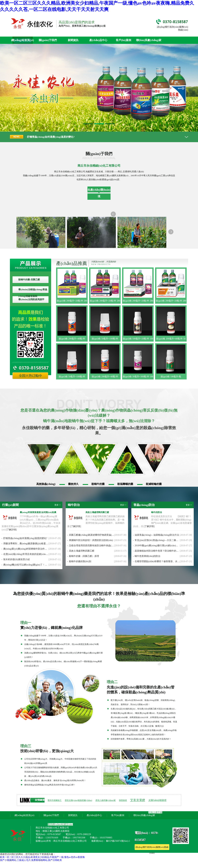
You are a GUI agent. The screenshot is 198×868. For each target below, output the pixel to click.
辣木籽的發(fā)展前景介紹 (16, 559)
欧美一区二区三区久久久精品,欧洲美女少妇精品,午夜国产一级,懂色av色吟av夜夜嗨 (42, 857)
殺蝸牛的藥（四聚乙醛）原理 (84, 556)
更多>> (58, 505)
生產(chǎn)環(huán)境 (99, 193)
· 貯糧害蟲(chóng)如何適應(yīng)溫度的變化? (50, 137)
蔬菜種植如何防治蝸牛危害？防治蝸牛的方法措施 (160, 551)
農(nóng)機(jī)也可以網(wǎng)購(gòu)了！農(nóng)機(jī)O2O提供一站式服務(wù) (43, 565)
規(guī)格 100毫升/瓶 (171, 377)
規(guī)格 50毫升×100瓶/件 (105, 339)
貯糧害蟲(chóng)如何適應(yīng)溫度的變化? (25, 538)
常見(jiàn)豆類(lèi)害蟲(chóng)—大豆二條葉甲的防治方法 (163, 540)
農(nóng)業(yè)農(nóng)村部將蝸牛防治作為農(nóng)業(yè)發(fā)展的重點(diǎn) (43, 549)
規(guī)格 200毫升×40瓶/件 (72, 339)
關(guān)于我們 (48, 40)
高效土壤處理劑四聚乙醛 (97, 512)
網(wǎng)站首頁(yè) (23, 40)
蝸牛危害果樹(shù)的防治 (147, 556)
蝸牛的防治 (157, 512)
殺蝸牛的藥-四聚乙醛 (29, 280)
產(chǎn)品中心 (98, 40)
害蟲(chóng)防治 (144, 505)
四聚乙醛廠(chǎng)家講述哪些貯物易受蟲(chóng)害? (95, 535)
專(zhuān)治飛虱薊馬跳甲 (31, 299)
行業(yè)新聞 (10, 505)
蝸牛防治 (74, 505)
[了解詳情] (11, 530)
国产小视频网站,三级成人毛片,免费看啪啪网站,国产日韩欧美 (31, 860)
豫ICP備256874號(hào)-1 (118, 841)
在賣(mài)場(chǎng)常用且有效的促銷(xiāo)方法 (27, 554)
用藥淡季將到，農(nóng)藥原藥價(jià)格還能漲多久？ (30, 544)
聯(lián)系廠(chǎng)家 (149, 40)
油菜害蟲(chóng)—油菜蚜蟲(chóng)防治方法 (157, 535)
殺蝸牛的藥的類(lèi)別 (80, 561)
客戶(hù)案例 (123, 40)
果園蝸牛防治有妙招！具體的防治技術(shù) (91, 540)
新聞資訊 (73, 40)
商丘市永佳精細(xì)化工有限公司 (99, 166)
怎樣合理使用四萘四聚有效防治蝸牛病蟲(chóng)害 (95, 546)
